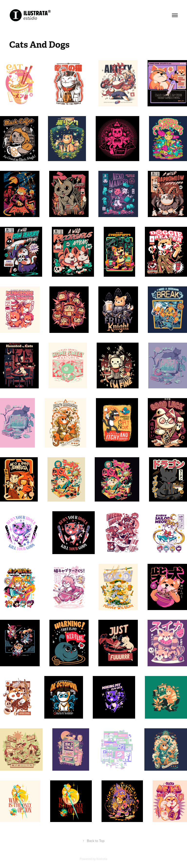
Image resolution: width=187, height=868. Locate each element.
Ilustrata (102, 859)
